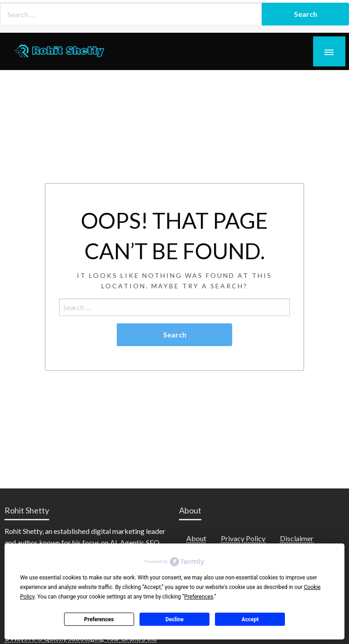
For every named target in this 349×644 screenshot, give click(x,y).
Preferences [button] (199, 597)
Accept (250, 619)
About (196, 538)
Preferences (99, 619)
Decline (174, 619)
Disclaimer (297, 538)
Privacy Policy (243, 538)
